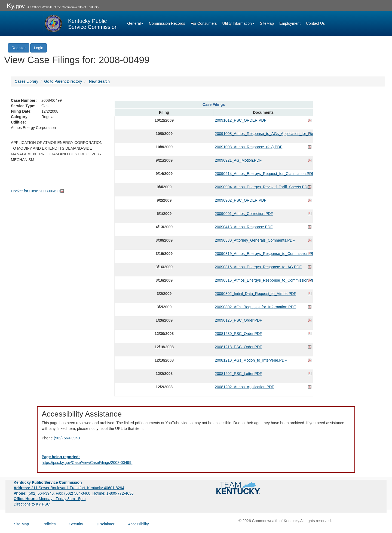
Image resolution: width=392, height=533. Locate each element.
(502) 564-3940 (67, 438)
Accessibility (138, 524)
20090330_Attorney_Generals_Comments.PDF (255, 240)
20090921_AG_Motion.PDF (238, 160)
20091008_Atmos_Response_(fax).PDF (249, 147)
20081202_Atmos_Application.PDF (244, 387)
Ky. (16, 6)
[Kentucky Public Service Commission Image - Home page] (81, 23)
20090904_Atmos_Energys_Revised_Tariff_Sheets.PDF (262, 187)
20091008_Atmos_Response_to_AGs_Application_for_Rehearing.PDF (263, 134)
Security (76, 524)
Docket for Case (35, 191)
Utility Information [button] (238, 23)
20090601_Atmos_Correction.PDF (244, 214)
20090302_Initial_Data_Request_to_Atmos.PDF (255, 294)
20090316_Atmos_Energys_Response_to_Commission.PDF (263, 280)
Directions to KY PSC (32, 504)
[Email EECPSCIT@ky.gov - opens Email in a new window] (196, 460)
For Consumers (204, 23)
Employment (290, 23)
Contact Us (315, 23)
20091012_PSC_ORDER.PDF (241, 120)
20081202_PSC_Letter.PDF (238, 374)
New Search (99, 81)
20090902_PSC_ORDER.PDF (241, 200)
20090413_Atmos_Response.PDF (244, 227)
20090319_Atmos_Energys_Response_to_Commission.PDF (263, 254)
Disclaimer (105, 524)
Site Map (21, 524)
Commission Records (167, 23)
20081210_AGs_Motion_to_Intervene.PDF (251, 360)
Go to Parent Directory (63, 81)
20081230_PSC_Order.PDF (238, 334)
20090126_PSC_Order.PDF (238, 320)
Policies (49, 524)
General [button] (135, 23)
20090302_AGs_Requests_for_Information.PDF (255, 307)
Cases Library (26, 81)
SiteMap (267, 23)
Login (38, 48)
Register (19, 48)
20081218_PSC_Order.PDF (238, 347)
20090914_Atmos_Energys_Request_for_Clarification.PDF (263, 174)
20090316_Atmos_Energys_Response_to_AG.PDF (258, 267)
